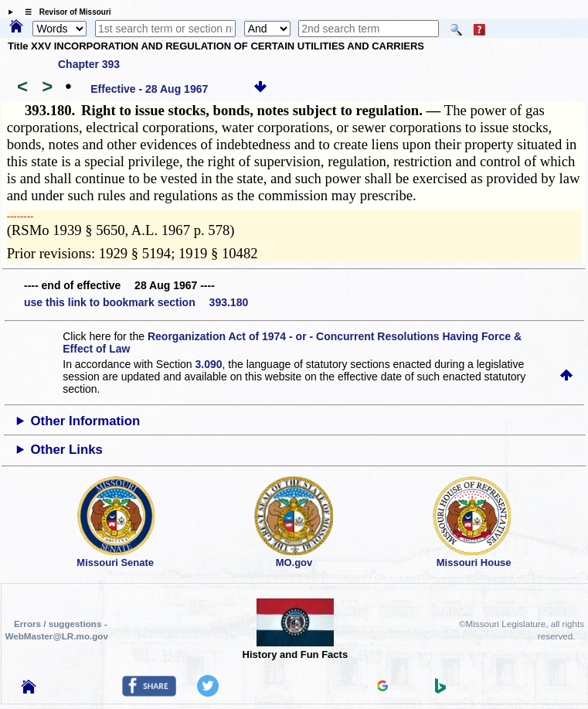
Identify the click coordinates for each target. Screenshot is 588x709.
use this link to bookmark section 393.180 (136, 302)
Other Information (86, 421)
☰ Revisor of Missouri (64, 12)
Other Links (67, 450)
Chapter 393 (89, 64)
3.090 (208, 364)
